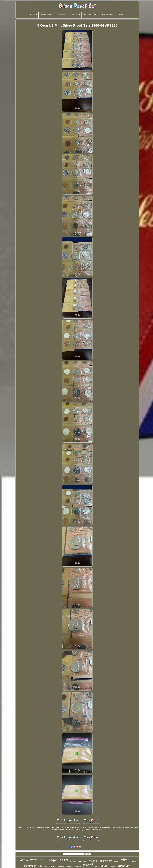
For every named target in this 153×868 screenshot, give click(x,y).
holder (134, 861)
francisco (82, 861)
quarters (112, 867)
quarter (116, 862)
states (53, 866)
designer (78, 867)
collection (61, 867)
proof (88, 865)
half (46, 867)
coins (104, 866)
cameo (73, 861)
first (97, 866)
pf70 (40, 866)
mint (34, 860)
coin (43, 860)
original (93, 861)
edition (23, 860)
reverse (30, 865)
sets (64, 860)
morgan (69, 866)
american (124, 866)
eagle (53, 860)
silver (125, 860)
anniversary (106, 861)
